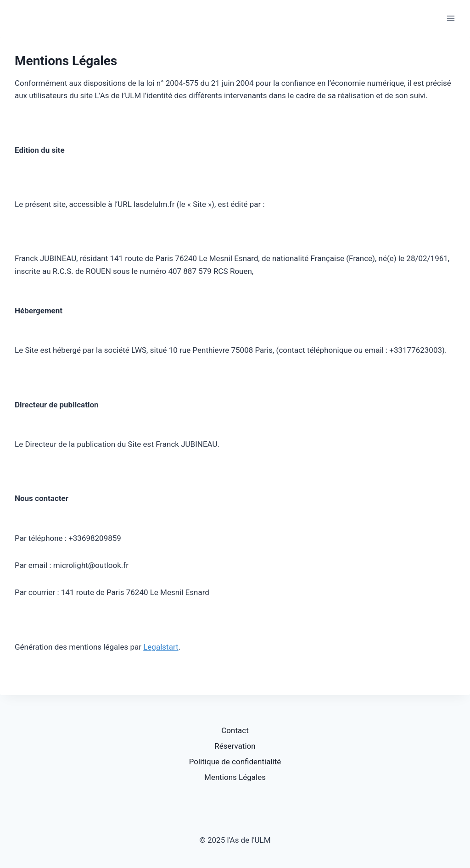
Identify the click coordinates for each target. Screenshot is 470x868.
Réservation (235, 746)
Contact (235, 730)
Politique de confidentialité (235, 762)
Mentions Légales (235, 777)
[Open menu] (450, 18)
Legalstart (161, 647)
